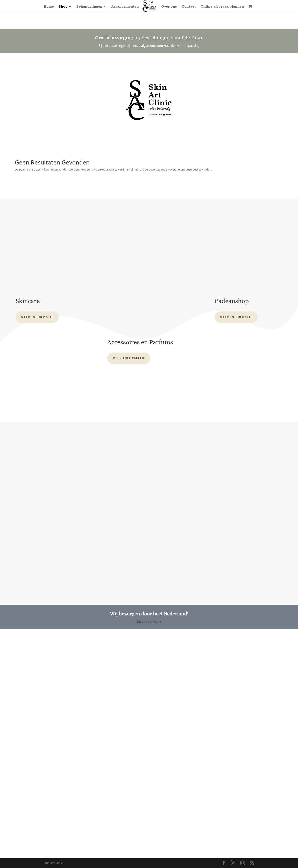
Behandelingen (89, 7)
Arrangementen (125, 7)
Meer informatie (37, 317)
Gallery (150, 7)
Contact (189, 7)
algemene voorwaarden (159, 46)
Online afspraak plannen (222, 7)
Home (49, 7)
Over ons (169, 7)
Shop (63, 7)
